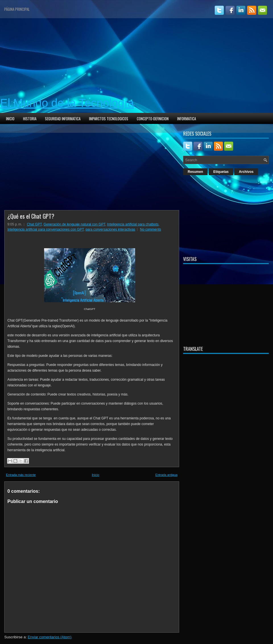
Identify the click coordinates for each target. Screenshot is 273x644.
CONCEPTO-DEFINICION (153, 119)
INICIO (10, 119)
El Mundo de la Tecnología (67, 103)
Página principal (17, 9)
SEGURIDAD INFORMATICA (63, 119)
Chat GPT (34, 224)
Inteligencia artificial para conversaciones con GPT (45, 229)
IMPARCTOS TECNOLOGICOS (109, 119)
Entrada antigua (166, 475)
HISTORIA (30, 119)
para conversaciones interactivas (110, 229)
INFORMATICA (187, 119)
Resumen (195, 172)
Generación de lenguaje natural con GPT (74, 224)
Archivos (246, 172)
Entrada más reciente (21, 475)
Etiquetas (221, 172)
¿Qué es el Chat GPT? (31, 216)
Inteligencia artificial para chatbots (133, 224)
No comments (150, 229)
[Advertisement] (136, 58)
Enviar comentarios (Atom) (49, 637)
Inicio (96, 475)
